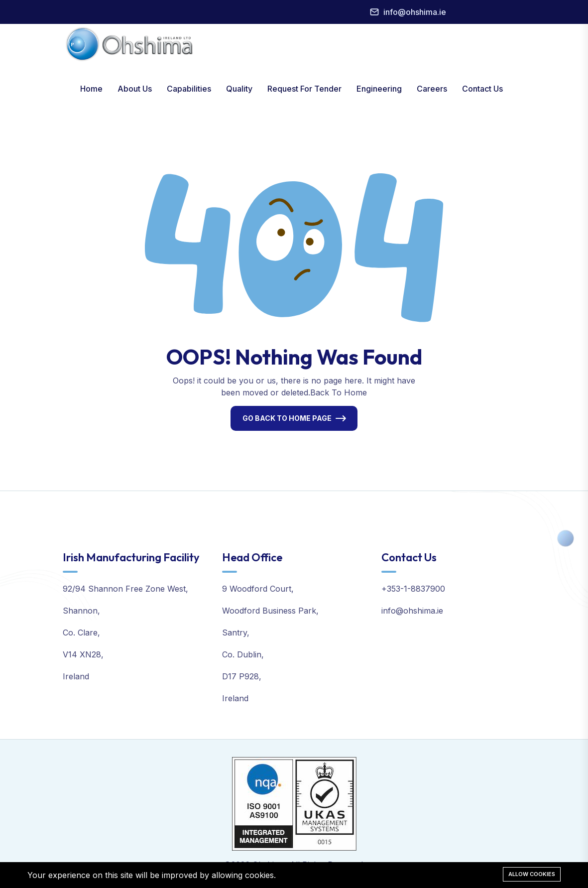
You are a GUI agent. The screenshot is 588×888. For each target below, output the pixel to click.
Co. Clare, (81, 633)
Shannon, (81, 611)
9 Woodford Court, (258, 589)
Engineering (379, 89)
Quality (239, 89)
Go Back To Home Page (287, 418)
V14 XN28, (83, 654)
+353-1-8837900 (413, 589)
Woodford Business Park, (270, 611)
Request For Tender (304, 89)
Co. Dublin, (243, 654)
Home (91, 89)
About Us (135, 89)
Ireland (76, 676)
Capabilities (189, 89)
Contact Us (482, 89)
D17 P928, (242, 676)
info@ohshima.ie (415, 12)
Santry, (236, 633)
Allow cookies (532, 874)
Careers (432, 89)
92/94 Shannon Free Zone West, (125, 589)
